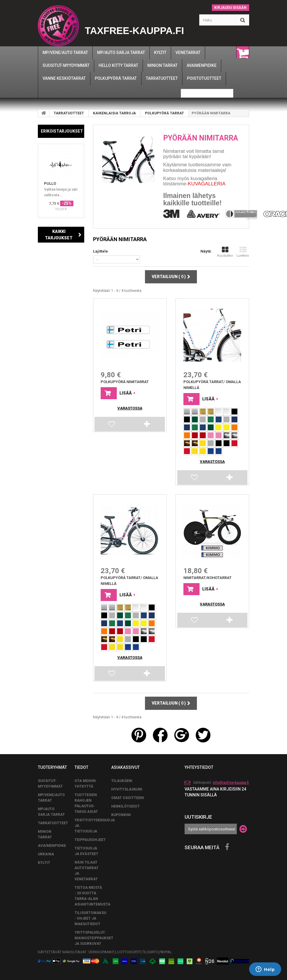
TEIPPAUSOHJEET (90, 837)
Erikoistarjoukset (62, 131)
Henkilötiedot (125, 804)
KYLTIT (44, 860)
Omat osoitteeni (128, 795)
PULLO (50, 183)
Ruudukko (225, 252)
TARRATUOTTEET (69, 113)
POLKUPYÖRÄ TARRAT (164, 113)
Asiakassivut (125, 765)
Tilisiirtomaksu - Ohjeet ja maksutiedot (90, 916)
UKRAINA (46, 852)
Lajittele (101, 251)
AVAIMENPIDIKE (52, 843)
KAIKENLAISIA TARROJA (114, 113)
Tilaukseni (122, 778)
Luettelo (243, 252)
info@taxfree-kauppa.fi (231, 780)
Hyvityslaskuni (127, 787)
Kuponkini (121, 812)
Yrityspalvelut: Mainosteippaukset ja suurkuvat (94, 935)
